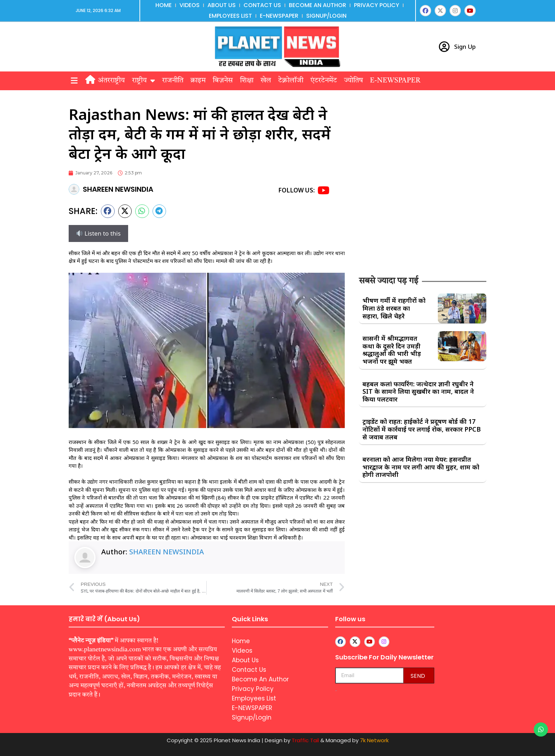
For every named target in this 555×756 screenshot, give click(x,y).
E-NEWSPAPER (279, 16)
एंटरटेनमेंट (324, 81)
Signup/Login (326, 16)
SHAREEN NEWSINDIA (167, 552)
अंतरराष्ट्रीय (111, 81)
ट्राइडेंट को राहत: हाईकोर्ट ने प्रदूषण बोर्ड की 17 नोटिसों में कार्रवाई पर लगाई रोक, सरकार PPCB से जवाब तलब (422, 429)
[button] (74, 81)
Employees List (230, 16)
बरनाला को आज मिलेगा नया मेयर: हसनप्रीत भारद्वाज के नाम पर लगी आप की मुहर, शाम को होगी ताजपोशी (421, 467)
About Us (222, 5)
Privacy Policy (377, 5)
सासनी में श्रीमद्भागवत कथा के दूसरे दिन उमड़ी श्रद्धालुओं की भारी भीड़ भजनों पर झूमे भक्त (392, 350)
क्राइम (198, 81)
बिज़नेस (223, 81)
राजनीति (173, 81)
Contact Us (262, 5)
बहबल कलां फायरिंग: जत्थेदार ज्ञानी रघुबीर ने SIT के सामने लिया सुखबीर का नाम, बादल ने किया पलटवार (418, 391)
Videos (190, 5)
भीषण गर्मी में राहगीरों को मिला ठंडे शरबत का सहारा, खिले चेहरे (394, 308)
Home (164, 5)
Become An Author (317, 5)
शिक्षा (247, 81)
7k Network (374, 740)
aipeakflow (336, 691)
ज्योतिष (353, 81)
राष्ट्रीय (144, 81)
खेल (266, 81)
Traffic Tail (305, 740)
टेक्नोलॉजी (291, 81)
